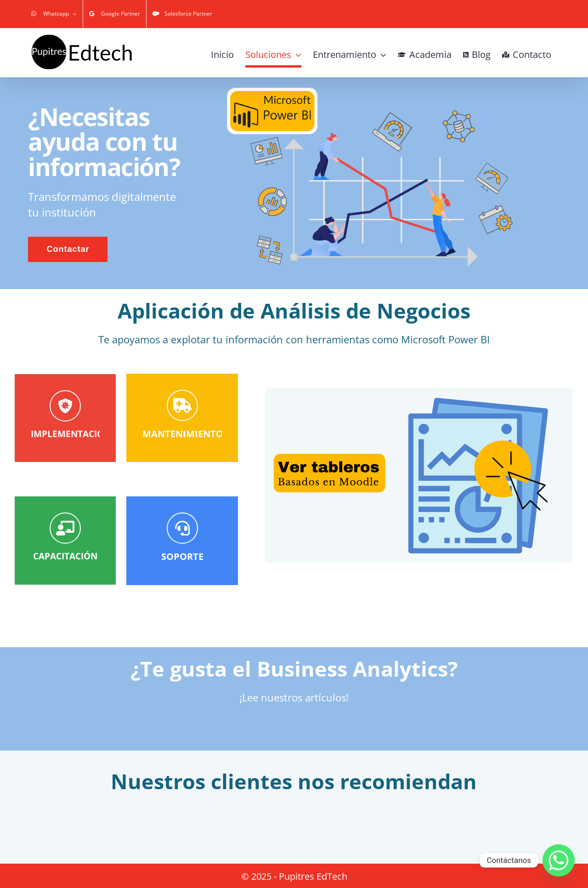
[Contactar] (65, 510)
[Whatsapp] (559, 860)
